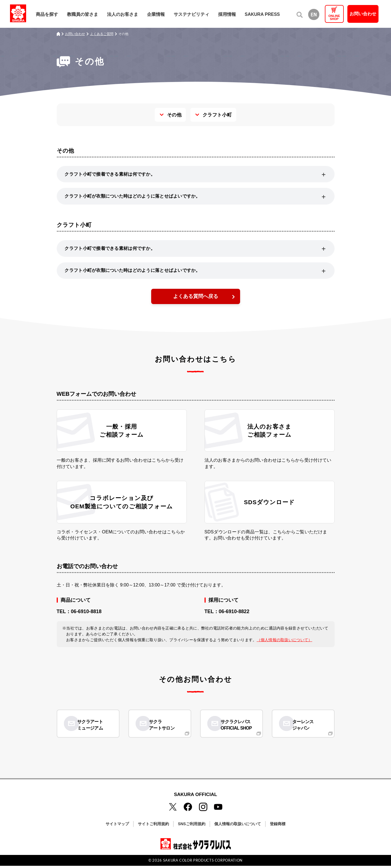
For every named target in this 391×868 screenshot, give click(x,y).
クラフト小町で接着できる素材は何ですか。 (111, 174)
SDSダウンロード (269, 507)
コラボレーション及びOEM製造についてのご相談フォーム (122, 507)
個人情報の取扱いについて (238, 826)
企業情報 (156, 14)
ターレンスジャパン (306, 728)
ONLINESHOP (334, 17)
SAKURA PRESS (262, 14)
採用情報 (227, 14)
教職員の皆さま (83, 14)
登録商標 (278, 826)
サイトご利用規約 (153, 826)
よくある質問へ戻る (196, 299)
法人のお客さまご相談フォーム (270, 434)
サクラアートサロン (165, 728)
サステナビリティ (191, 14)
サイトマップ (117, 826)
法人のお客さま (123, 14)
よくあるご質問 (102, 34)
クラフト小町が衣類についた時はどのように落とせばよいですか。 (133, 197)
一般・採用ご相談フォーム (122, 434)
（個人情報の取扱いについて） (285, 646)
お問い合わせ (363, 14)
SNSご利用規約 (192, 826)
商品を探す (47, 14)
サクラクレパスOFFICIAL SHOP (240, 728)
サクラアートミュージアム (93, 728)
